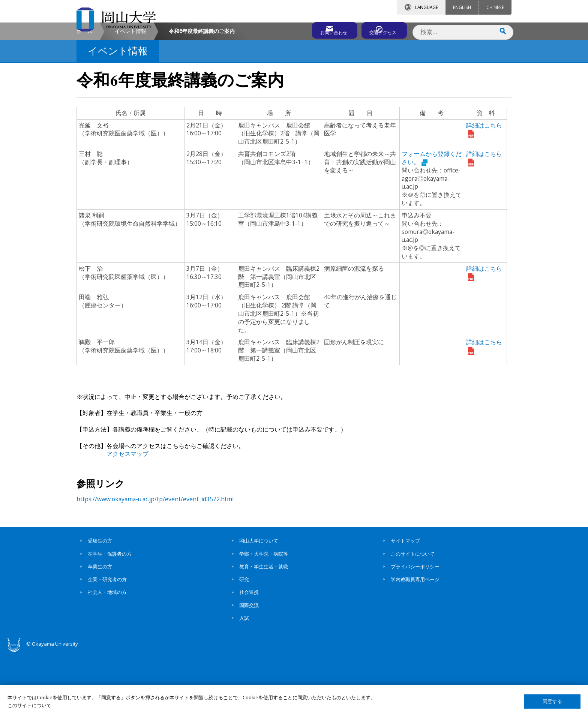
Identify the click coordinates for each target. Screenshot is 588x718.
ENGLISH (462, 7)
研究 (244, 643)
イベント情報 (130, 95)
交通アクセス (381, 29)
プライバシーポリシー (415, 631)
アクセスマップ (127, 518)
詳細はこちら (484, 222)
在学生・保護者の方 (110, 618)
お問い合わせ (314, 29)
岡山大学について (259, 605)
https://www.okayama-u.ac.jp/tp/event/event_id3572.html (155, 563)
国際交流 (249, 669)
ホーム (84, 95)
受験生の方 (100, 605)
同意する (552, 701)
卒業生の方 (100, 631)
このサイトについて (413, 618)
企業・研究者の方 (107, 643)
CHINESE (495, 7)
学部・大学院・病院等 (264, 618)
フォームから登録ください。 (432, 222)
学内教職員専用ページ (415, 643)
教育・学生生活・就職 (264, 631)
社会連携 (249, 656)
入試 (244, 682)
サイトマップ (405, 605)
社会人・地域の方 (107, 656)
